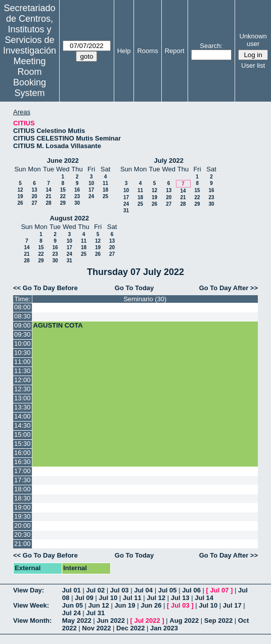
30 (77, 203)
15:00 (22, 434)
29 (63, 203)
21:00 (22, 544)
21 (48, 196)
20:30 (22, 535)
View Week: (31, 605)
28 (48, 203)
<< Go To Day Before (46, 288)
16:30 (22, 462)
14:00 (22, 416)
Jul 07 (220, 590)
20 (34, 196)
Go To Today (134, 288)
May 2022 (77, 620)
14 (48, 190)
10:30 (22, 353)
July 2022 (169, 160)
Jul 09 (84, 598)
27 (34, 203)
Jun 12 (99, 605)
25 (105, 196)
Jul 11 (132, 598)
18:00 (22, 489)
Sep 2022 (218, 620)
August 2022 (70, 218)
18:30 (22, 498)
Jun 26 (151, 605)
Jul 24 (72, 613)
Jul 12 (156, 598)
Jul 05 (168, 590)
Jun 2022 (111, 620)
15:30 (22, 444)
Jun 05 (73, 605)
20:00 (22, 525)
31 (126, 211)
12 (20, 190)
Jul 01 (72, 590)
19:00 (22, 507)
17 (91, 190)
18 (105, 190)
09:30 (22, 334)
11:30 (22, 371)
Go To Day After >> (229, 288)
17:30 (22, 480)
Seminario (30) (145, 299)
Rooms (147, 51)
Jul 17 (232, 605)
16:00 (22, 453)
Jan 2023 (164, 628)
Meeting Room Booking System (30, 77)
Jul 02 (95, 590)
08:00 (22, 307)
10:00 (22, 343)
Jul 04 (143, 590)
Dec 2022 (130, 628)
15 (63, 190)
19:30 (22, 516)
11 (105, 183)
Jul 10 (108, 598)
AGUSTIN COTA (58, 325)
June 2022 (63, 160)
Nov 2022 (96, 628)
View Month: (32, 620)
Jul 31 (95, 613)
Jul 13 (180, 598)
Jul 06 (191, 590)
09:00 (22, 325)
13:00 (22, 398)
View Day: (29, 590)
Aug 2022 (184, 620)
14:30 (22, 425)
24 (91, 196)
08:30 (22, 316)
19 (20, 196)
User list (253, 65)
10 (91, 183)
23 (77, 196)
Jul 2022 (147, 620)
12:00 (22, 380)
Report (175, 51)
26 (20, 203)
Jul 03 (120, 590)
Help (124, 51)
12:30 (22, 389)
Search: (211, 46)
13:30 (22, 407)
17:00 (22, 471)
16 (77, 190)
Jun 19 (125, 605)
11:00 (22, 362)
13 (34, 190)
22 (63, 196)
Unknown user (253, 40)
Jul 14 (204, 598)
